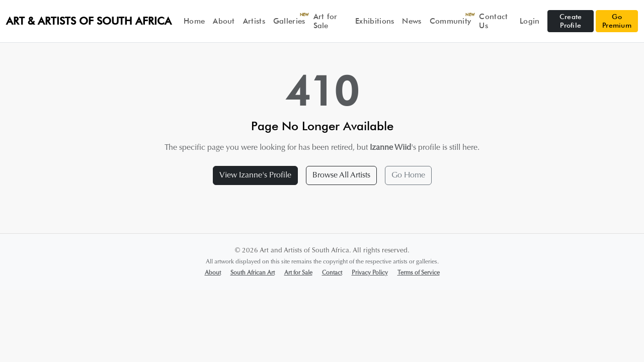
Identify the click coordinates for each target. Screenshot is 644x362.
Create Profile (571, 21)
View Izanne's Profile (255, 175)
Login (530, 21)
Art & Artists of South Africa (89, 21)
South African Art (253, 273)
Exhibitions (375, 21)
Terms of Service (419, 273)
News (412, 21)
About (224, 21)
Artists (254, 21)
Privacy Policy (370, 273)
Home (194, 21)
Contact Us (493, 21)
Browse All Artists (341, 175)
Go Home (408, 175)
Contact (332, 273)
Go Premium (617, 21)
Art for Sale (326, 21)
